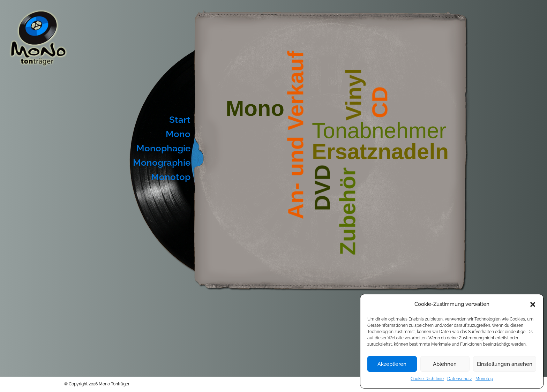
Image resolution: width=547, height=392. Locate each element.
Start (180, 120)
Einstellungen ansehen (505, 364)
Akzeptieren (392, 364)
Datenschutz (460, 379)
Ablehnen (445, 364)
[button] (533, 304)
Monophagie (163, 148)
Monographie (162, 163)
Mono (178, 134)
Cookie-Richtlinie (427, 379)
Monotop (484, 379)
